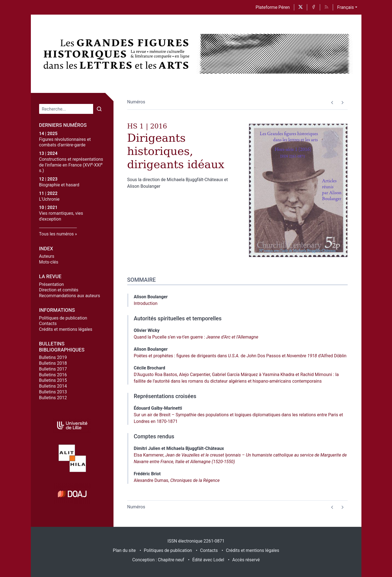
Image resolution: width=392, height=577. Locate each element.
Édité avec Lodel (208, 560)
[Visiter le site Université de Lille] (72, 426)
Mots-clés (49, 262)
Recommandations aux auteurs (70, 296)
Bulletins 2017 (53, 369)
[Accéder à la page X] (301, 7)
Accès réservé (246, 560)
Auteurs (47, 256)
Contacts (48, 324)
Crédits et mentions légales (66, 329)
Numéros (136, 102)
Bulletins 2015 (53, 380)
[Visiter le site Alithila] (72, 458)
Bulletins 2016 (53, 375)
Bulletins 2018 (53, 363)
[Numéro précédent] (332, 103)
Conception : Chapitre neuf (158, 560)
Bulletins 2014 (53, 386)
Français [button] (346, 7)
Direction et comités (59, 290)
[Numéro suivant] (343, 103)
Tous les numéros (56, 234)
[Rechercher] (99, 109)
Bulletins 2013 (53, 392)
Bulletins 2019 (53, 357)
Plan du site (124, 550)
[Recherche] (66, 109)
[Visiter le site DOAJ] (72, 494)
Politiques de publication (63, 318)
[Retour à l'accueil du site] (118, 54)
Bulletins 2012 (53, 398)
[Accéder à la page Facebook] (313, 7)
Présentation (52, 284)
